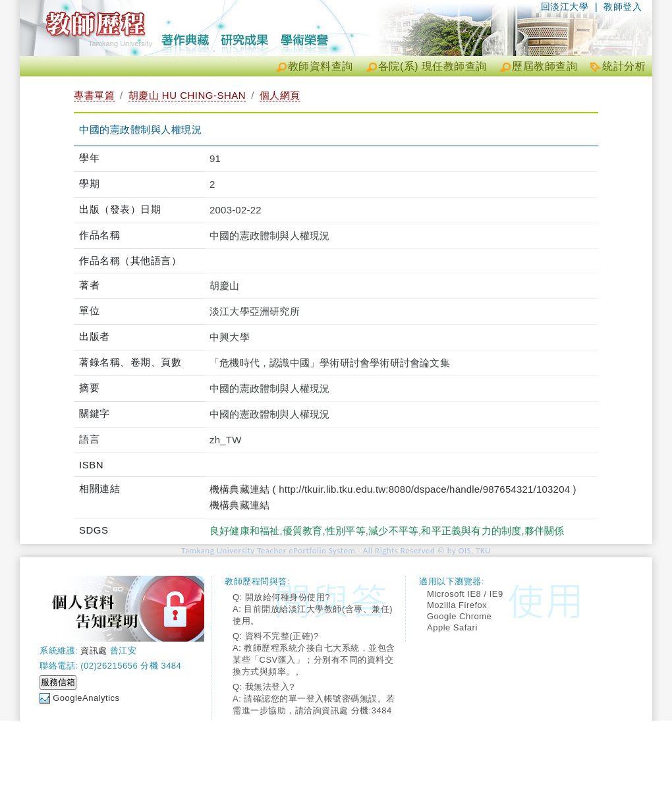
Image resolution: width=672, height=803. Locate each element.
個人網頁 (280, 95)
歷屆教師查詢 (545, 66)
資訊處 (94, 651)
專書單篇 (94, 95)
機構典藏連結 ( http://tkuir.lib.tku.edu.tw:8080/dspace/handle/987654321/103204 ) (393, 489)
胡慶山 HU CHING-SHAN (187, 95)
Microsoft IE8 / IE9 (465, 594)
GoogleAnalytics (86, 698)
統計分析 (624, 66)
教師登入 (623, 7)
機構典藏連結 (239, 505)
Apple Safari (452, 627)
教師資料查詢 (321, 66)
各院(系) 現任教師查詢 (433, 66)
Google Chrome (459, 616)
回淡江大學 (565, 7)
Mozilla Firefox (457, 605)
